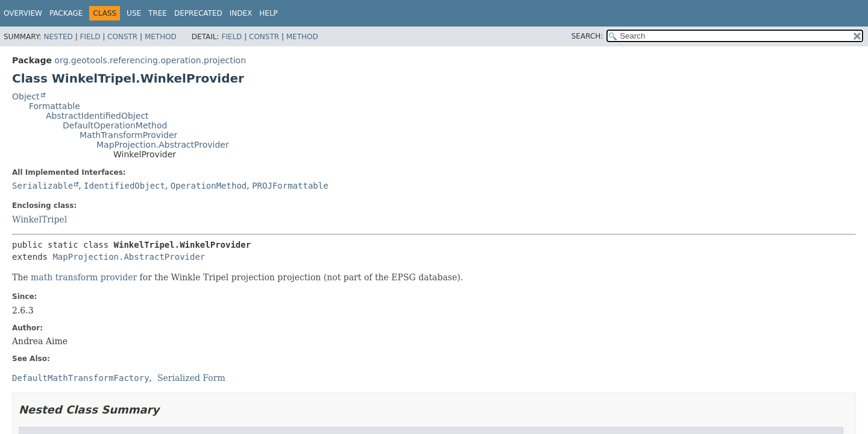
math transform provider (84, 277)
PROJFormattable (290, 186)
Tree (158, 13)
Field (90, 37)
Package (66, 13)
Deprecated (198, 13)
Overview (23, 13)
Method (161, 37)
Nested (58, 37)
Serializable (42, 186)
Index (241, 13)
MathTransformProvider (128, 135)
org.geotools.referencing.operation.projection (150, 60)
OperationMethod (209, 186)
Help (269, 13)
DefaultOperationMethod (115, 125)
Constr (122, 37)
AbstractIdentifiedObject (97, 116)
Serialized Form (191, 378)
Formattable (55, 106)
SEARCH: (587, 36)
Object (26, 96)
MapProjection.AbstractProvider (163, 145)
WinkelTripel (39, 219)
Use (134, 13)
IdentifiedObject (124, 186)
